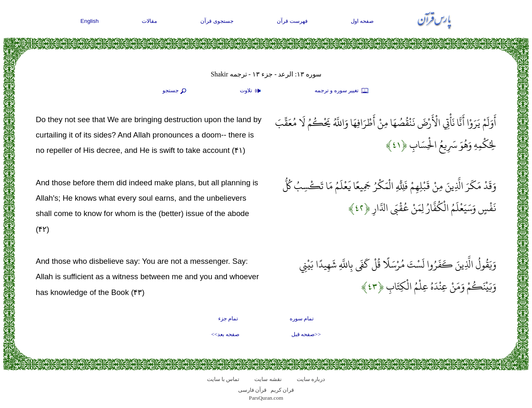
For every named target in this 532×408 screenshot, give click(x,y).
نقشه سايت (268, 379)
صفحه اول (362, 21)
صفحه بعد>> (225, 334)
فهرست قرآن (292, 21)
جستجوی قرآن (217, 21)
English (90, 21)
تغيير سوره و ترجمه (342, 91)
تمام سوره (302, 318)
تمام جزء (228, 318)
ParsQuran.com (266, 398)
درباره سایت (311, 379)
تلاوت (251, 91)
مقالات (149, 21)
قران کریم (282, 390)
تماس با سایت (223, 379)
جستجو (175, 91)
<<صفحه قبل (306, 334)
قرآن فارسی (252, 390)
